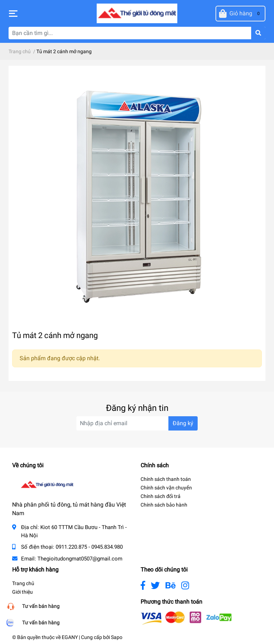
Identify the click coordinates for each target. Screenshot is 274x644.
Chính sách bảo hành (164, 505)
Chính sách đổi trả (161, 496)
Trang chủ (23, 583)
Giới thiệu (22, 592)
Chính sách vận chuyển (166, 488)
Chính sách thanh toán (166, 479)
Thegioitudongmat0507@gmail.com (80, 559)
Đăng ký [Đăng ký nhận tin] (183, 423)
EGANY (70, 637)
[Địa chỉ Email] (137, 423)
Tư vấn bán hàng (41, 606)
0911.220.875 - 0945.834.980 (89, 547)
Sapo (117, 637)
